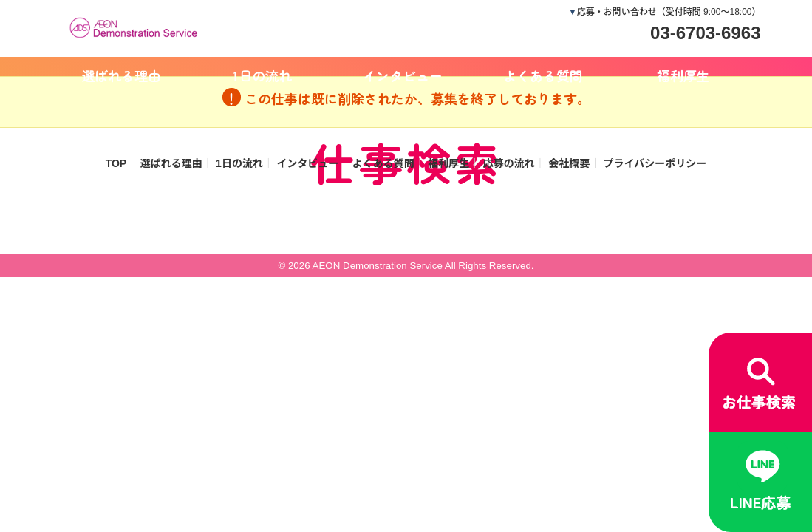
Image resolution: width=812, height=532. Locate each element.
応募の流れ (509, 163)
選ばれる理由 (122, 75)
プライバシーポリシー (655, 163)
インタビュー (403, 75)
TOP (116, 163)
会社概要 (569, 163)
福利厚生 (683, 75)
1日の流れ (262, 75)
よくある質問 (543, 75)
